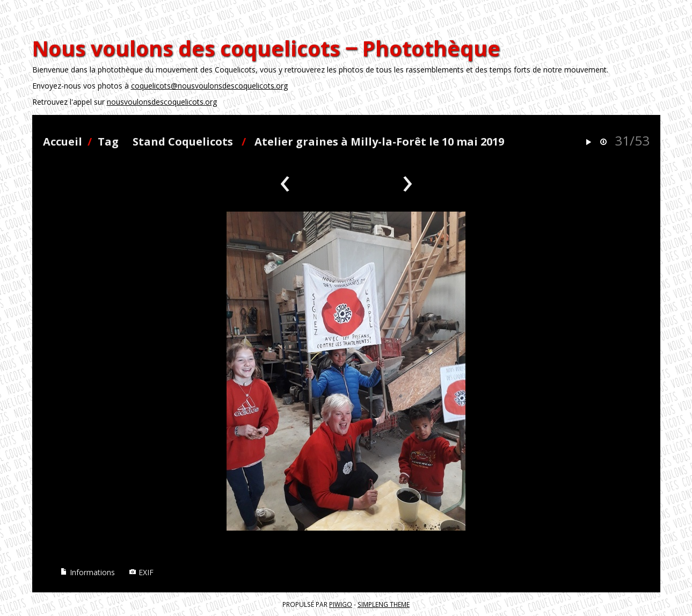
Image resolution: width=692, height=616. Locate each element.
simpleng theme (384, 604)
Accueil (63, 142)
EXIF (141, 572)
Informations (88, 572)
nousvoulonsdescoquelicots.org (162, 102)
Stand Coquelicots (183, 142)
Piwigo (341, 604)
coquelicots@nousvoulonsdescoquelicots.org (209, 86)
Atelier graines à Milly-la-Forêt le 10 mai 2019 (379, 142)
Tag (108, 142)
